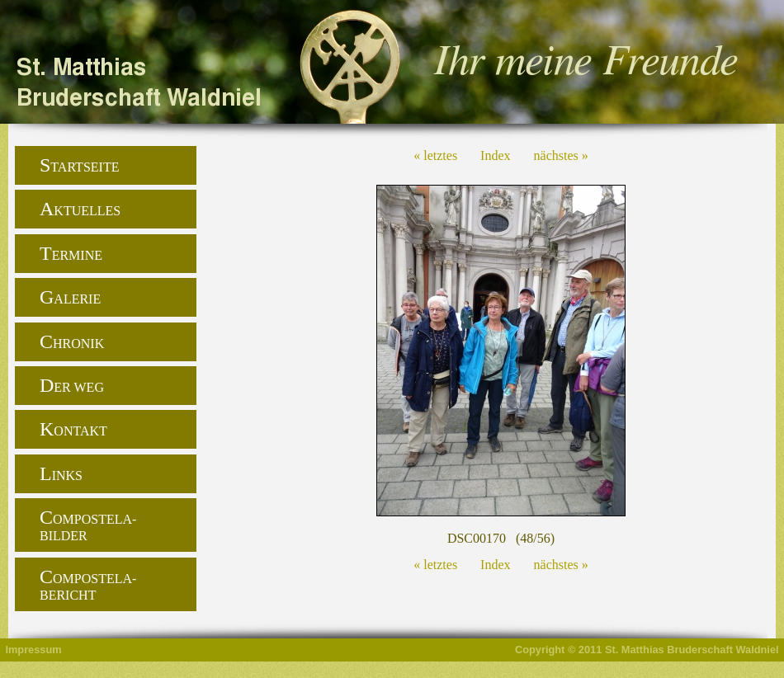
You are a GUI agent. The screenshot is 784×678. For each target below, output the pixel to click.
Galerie (70, 297)
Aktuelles (80, 209)
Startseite (79, 165)
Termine (71, 253)
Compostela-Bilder (88, 525)
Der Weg (72, 385)
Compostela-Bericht (88, 584)
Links (61, 473)
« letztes (435, 155)
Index (495, 155)
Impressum (33, 650)
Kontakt (73, 429)
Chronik (72, 341)
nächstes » (561, 155)
